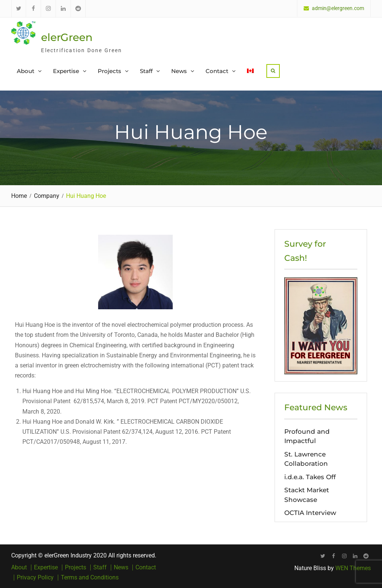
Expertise (66, 71)
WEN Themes (353, 568)
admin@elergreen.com (338, 8)
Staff (146, 71)
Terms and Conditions (90, 578)
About (26, 71)
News (179, 71)
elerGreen (67, 37)
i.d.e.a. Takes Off (310, 477)
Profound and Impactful (307, 436)
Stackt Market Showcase (307, 495)
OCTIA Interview (310, 513)
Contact (217, 71)
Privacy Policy (35, 578)
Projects (109, 71)
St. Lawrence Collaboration (306, 459)
